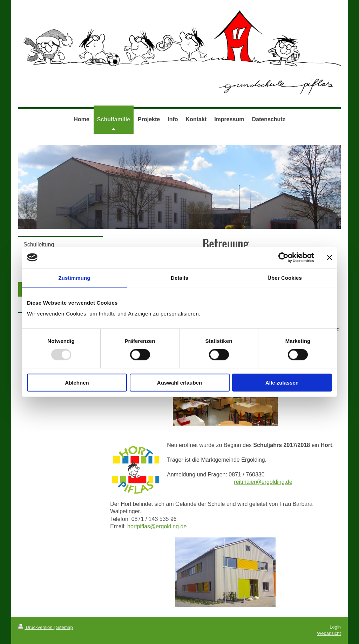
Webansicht (329, 633)
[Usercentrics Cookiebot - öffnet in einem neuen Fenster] (283, 257)
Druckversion (36, 627)
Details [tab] (179, 277)
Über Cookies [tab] (285, 277)
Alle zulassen (282, 383)
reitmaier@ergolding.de (263, 482)
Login (335, 627)
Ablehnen (77, 383)
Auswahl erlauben (179, 383)
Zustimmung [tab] (74, 277)
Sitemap (65, 627)
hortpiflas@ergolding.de (157, 526)
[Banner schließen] (330, 257)
